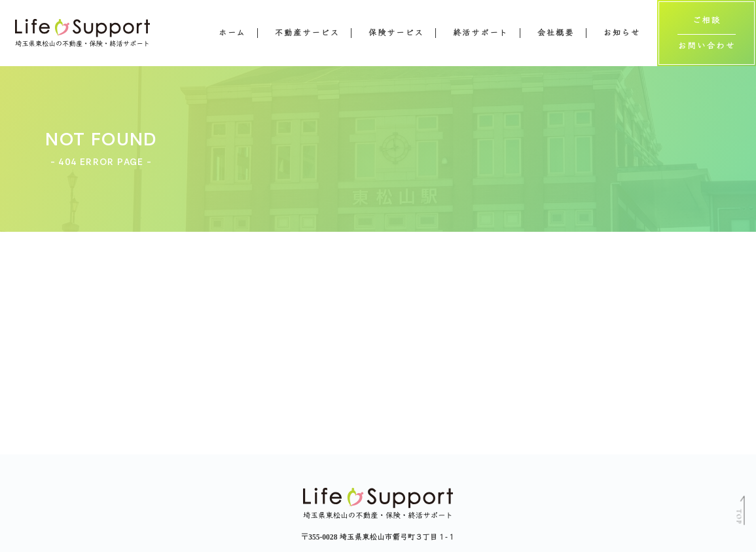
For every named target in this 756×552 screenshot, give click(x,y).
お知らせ (622, 33)
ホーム (232, 33)
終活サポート (481, 33)
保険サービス (396, 33)
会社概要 (556, 33)
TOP (738, 517)
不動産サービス (307, 33)
